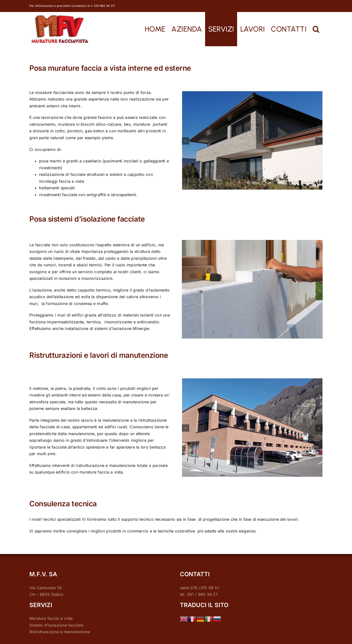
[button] (316, 29)
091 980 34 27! (104, 6)
